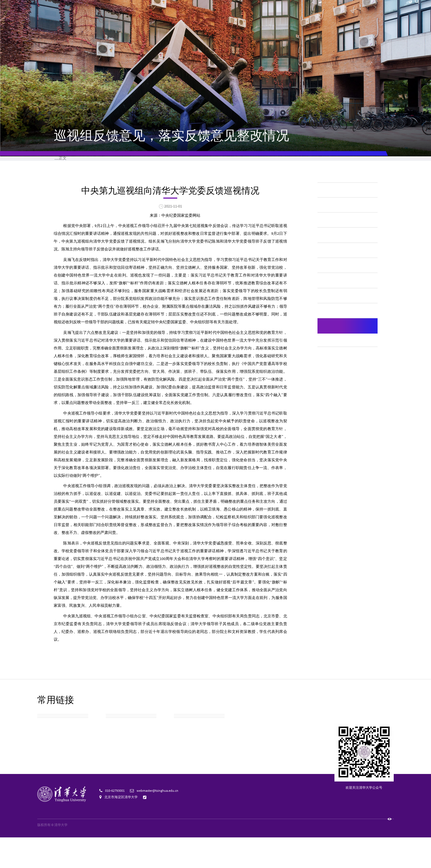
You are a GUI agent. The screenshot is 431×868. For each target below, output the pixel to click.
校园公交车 (117, 751)
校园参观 (46, 751)
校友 (278, 8)
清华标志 (115, 779)
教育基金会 (185, 765)
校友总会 (46, 779)
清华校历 (183, 751)
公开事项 (165, 162)
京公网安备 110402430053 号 (123, 855)
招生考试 (331, 231)
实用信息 (115, 765)
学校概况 (76, 179)
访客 (268, 8)
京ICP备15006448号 (85, 855)
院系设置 (204, 19)
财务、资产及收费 (340, 246)
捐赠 (289, 8)
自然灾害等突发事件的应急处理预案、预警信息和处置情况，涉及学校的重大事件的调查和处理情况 (346, 397)
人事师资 (331, 262)
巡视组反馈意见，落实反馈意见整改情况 (182, 179)
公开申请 (301, 162)
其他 (139, 179)
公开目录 (210, 162)
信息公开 (98, 179)
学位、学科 (334, 323)
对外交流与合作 (338, 339)
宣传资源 (183, 779)
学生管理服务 (336, 293)
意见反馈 (156, 828)
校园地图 (46, 765)
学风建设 (331, 308)
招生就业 (303, 19)
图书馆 (339, 8)
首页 (80, 162)
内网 (316, 8)
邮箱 (327, 8)
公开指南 (255, 162)
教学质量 (331, 277)
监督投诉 (346, 162)
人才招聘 (302, 8)
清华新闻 (138, 19)
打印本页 (278, 234)
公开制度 (120, 162)
